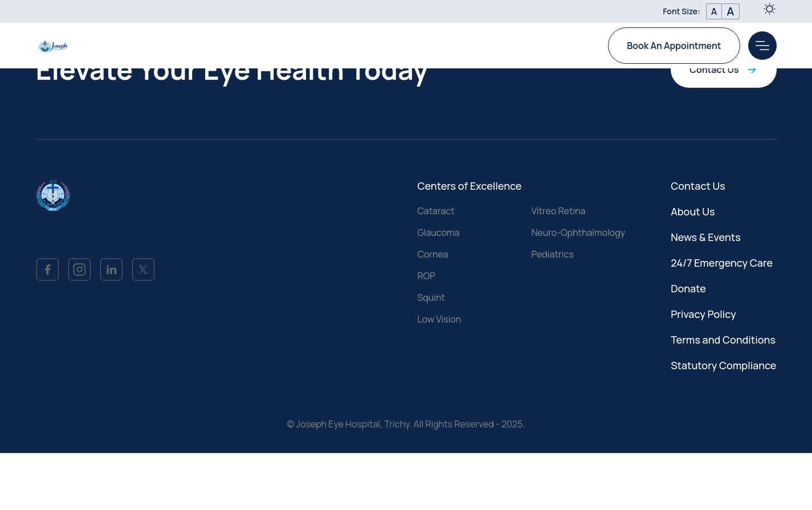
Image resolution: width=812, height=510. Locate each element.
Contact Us (723, 70)
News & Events (706, 237)
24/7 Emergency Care (722, 263)
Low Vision (439, 319)
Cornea (432, 254)
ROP (426, 276)
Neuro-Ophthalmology (578, 232)
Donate (688, 288)
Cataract (436, 211)
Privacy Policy (703, 314)
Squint (431, 297)
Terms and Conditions (723, 340)
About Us (693, 211)
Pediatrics (552, 254)
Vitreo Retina (558, 211)
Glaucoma (438, 232)
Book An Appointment (674, 46)
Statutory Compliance (723, 365)
